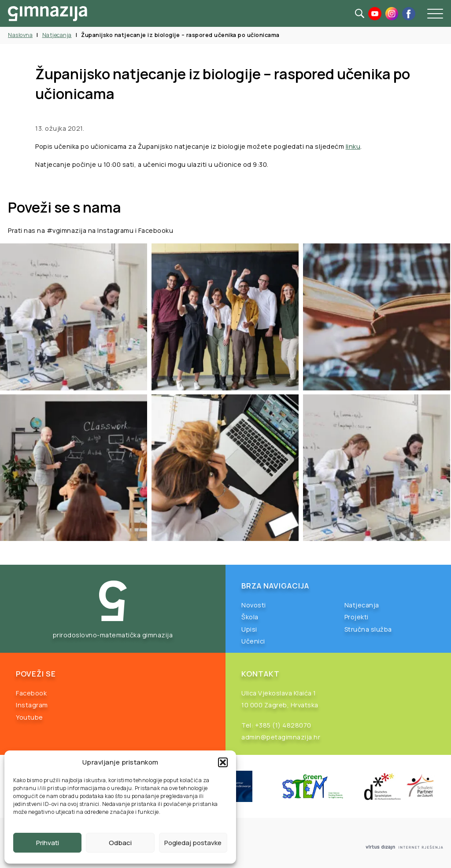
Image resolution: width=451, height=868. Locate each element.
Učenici (253, 641)
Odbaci (120, 843)
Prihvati (48, 843)
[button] (223, 762)
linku (353, 146)
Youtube (30, 717)
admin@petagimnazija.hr (281, 737)
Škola (250, 617)
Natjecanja (57, 35)
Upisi (249, 629)
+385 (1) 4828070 (283, 725)
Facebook (31, 693)
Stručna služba (368, 629)
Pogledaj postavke (193, 843)
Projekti (357, 617)
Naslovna (20, 35)
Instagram (32, 705)
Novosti (254, 605)
